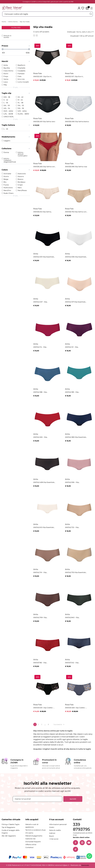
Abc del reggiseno (9, 836)
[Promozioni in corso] (47, 764)
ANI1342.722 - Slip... (72, 527)
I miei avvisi (54, 839)
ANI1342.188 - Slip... (40, 392)
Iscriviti (73, 799)
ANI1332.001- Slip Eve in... (43, 76)
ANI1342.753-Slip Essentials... (76, 572)
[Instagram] (82, 843)
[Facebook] (76, 843)
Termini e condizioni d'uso (36, 830)
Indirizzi (52, 833)
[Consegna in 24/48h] (16, 764)
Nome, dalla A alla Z (85, 32)
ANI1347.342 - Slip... (72, 663)
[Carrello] (87, 8)
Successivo (59, 725)
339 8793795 (81, 827)
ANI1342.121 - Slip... (72, 347)
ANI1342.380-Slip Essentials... (76, 437)
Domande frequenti (33, 842)
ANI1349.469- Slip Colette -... (76, 708)
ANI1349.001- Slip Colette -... (44, 708)
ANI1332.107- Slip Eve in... (74, 76)
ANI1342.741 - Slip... (40, 572)
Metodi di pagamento (34, 836)
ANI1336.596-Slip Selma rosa (76, 167)
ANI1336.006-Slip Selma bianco (77, 122)
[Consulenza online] (79, 764)
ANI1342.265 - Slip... (41, 437)
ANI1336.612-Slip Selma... (43, 212)
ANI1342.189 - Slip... (72, 392)
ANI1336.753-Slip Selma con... (76, 212)
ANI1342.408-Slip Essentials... (44, 482)
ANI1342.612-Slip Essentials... (44, 527)
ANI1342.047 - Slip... (41, 302)
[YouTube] (89, 843)
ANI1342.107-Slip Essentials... (76, 302)
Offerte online (31, 845)
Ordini (52, 827)
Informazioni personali (58, 824)
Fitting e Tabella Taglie (11, 824)
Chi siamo (29, 833)
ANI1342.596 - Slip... (72, 482)
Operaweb (85, 865)
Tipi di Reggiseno (8, 827)
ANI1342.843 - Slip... (72, 617)
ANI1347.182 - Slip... (40, 663)
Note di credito (55, 830)
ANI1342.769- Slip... (40, 617)
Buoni (52, 836)
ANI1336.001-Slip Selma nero (44, 122)
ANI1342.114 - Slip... (40, 347)
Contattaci (30, 847)
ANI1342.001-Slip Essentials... (44, 257)
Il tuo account (56, 819)
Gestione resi (30, 839)
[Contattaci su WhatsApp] (90, 856)
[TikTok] (76, 849)
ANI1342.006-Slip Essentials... (76, 257)
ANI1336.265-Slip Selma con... (44, 167)
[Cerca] (91, 14)
